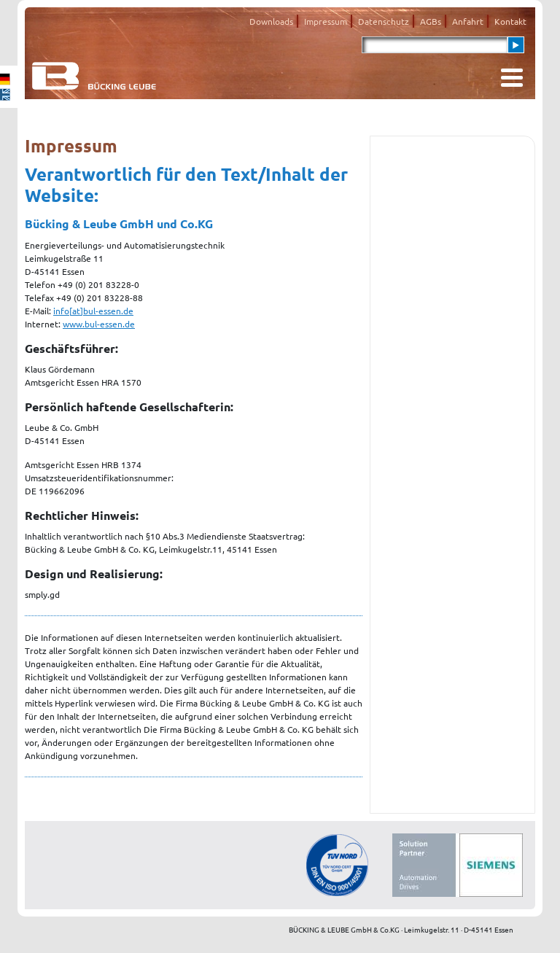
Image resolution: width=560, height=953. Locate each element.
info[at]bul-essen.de (93, 311)
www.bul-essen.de (99, 324)
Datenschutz (384, 21)
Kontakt (510, 21)
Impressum (326, 21)
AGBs (431, 21)
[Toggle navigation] (512, 78)
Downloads (271, 21)
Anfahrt (468, 21)
